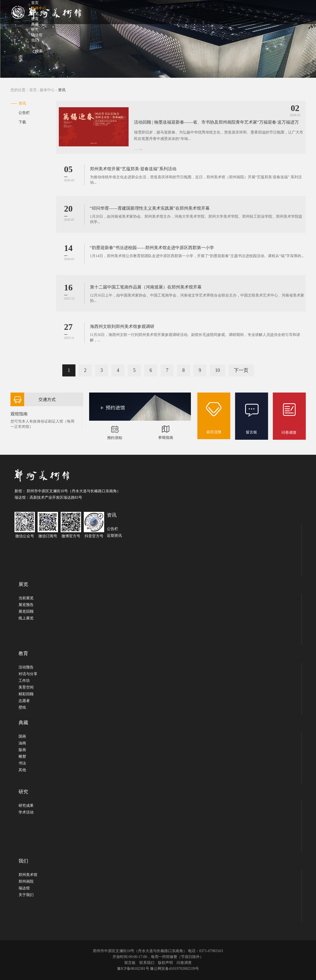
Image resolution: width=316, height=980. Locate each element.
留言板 (130, 963)
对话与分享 (28, 674)
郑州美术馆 (28, 875)
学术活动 (26, 812)
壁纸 (22, 707)
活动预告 (26, 667)
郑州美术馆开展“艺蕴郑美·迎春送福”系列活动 (133, 169)
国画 (22, 736)
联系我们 (147, 963)
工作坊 (24, 681)
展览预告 (26, 605)
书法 (22, 763)
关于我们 (26, 895)
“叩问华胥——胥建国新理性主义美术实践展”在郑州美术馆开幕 (150, 208)
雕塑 (22, 757)
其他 (22, 770)
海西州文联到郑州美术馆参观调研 (122, 326)
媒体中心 (47, 90)
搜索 (39, 51)
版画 (22, 750)
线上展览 (26, 618)
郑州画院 (26, 881)
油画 (22, 743)
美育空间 (26, 687)
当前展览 (26, 598)
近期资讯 (114, 536)
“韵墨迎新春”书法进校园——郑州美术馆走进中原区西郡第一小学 (152, 248)
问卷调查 (184, 963)
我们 (35, 40)
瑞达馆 (24, 888)
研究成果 (26, 806)
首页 (33, 90)
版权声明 (165, 963)
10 (217, 370)
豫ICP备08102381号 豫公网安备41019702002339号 (158, 969)
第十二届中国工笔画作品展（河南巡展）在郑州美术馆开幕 (146, 287)
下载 (22, 122)
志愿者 (24, 701)
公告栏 (24, 113)
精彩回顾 (26, 694)
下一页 (241, 370)
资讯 (22, 103)
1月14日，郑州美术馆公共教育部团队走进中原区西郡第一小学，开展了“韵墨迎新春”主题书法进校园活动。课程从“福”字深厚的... (197, 256)
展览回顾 (26, 611)
